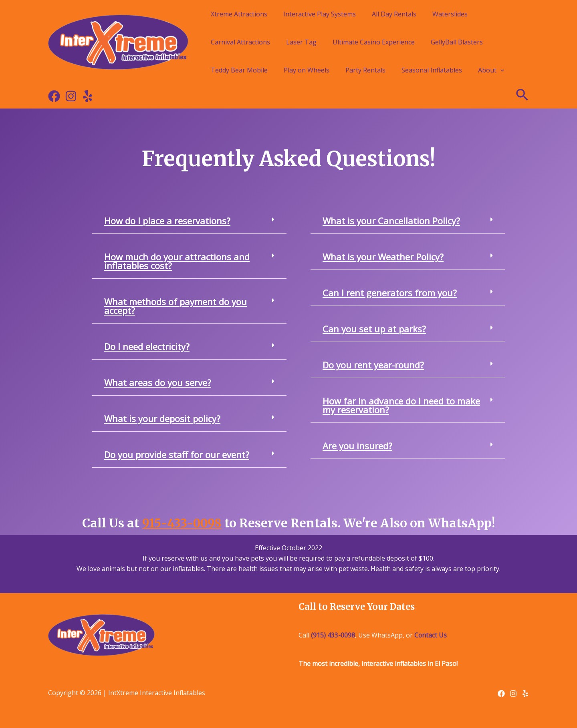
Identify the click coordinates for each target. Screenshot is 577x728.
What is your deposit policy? (162, 418)
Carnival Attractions (240, 42)
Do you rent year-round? (373, 365)
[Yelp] (88, 96)
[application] (500, 70)
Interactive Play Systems (320, 14)
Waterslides (450, 14)
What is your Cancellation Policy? (391, 221)
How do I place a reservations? (167, 221)
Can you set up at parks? (374, 329)
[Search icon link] (523, 96)
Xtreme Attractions (239, 14)
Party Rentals (365, 70)
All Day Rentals (394, 14)
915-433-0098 (182, 523)
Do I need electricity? (147, 346)
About (491, 70)
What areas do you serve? (158, 382)
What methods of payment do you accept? (176, 306)
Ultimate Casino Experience (374, 42)
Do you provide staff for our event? (177, 454)
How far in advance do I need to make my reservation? (401, 405)
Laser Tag (301, 42)
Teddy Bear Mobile (239, 70)
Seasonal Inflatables (432, 70)
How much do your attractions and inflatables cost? (177, 261)
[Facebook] (54, 96)
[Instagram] (71, 96)
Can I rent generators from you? (390, 293)
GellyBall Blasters (457, 42)
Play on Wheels (307, 70)
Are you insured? (357, 446)
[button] (189, 221)
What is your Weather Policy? (383, 257)
